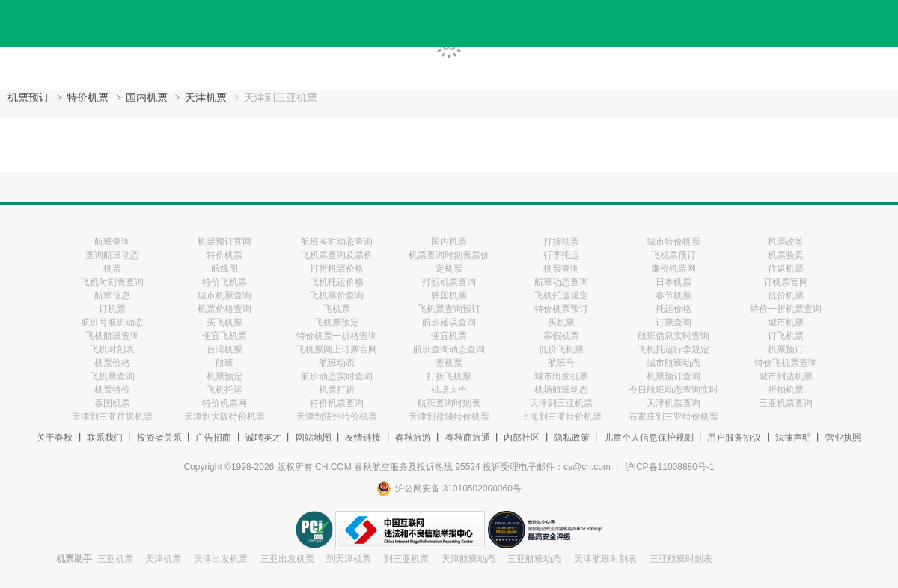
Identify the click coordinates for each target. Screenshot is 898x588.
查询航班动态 (112, 255)
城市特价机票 (673, 242)
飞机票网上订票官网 (337, 349)
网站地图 (314, 438)
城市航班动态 (673, 363)
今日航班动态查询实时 (673, 390)
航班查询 (112, 242)
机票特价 (112, 390)
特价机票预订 (561, 309)
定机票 (449, 269)
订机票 (112, 309)
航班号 (561, 363)
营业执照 (843, 438)
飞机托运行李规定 (673, 349)
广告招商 (213, 438)
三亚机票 (115, 559)
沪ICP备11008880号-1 (670, 467)
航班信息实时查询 (673, 336)
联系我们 (105, 438)
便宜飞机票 (224, 336)
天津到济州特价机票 (337, 417)
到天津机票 (349, 559)
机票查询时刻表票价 (449, 255)
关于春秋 (55, 438)
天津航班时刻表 (605, 559)
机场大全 (449, 390)
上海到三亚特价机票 (561, 417)
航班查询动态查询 (449, 349)
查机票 (449, 363)
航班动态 (337, 363)
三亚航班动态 (534, 559)
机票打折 (337, 390)
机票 (112, 269)
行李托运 (561, 255)
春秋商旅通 (468, 438)
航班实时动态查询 (337, 242)
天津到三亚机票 (561, 403)
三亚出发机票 (287, 559)
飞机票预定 (337, 322)
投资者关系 (159, 438)
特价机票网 (224, 403)
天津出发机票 (221, 559)
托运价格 (673, 309)
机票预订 (28, 98)
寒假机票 (561, 336)
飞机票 (337, 309)
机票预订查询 (673, 376)
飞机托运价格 (337, 282)
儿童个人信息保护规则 (649, 438)
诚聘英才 (263, 438)
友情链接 (363, 438)
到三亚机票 (406, 559)
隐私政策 (572, 438)
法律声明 (793, 438)
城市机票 (786, 322)
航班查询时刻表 (449, 403)
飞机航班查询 (112, 336)
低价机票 (786, 295)
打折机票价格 (337, 269)
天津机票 (206, 98)
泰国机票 (112, 403)
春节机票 (673, 295)
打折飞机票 (449, 376)
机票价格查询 (224, 309)
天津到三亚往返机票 (112, 417)
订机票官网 (786, 282)
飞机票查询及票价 (337, 255)
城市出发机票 (561, 376)
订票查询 (673, 322)
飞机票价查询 (337, 295)
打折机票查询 (449, 282)
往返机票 (786, 269)
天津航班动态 (468, 559)
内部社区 (522, 438)
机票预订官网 (224, 242)
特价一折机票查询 (786, 309)
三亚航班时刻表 (681, 559)
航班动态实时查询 (337, 376)
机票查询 (561, 269)
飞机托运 (224, 390)
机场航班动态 (561, 390)
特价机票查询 (337, 403)
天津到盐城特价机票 (449, 417)
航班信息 (112, 295)
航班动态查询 (561, 282)
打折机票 (561, 242)
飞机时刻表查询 (112, 282)
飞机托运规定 (561, 295)
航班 (224, 363)
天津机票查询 (673, 403)
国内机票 (147, 98)
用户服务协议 (734, 438)
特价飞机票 (224, 282)
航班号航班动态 (112, 322)
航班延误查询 (449, 322)
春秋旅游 (413, 438)
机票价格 (112, 363)
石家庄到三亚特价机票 (673, 417)
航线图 (224, 269)
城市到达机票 (786, 376)
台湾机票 (224, 349)
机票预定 (224, 376)
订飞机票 (786, 336)
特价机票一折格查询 (337, 336)
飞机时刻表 (112, 349)
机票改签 (786, 242)
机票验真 (786, 255)
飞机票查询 (112, 376)
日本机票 (673, 282)
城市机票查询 (224, 295)
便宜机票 (449, 336)
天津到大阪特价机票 (224, 417)
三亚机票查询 (786, 403)
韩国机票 (449, 295)
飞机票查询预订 (449, 309)
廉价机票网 (673, 269)
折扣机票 (786, 390)
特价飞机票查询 (786, 363)
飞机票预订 (673, 255)
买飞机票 (224, 322)
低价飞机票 (561, 349)
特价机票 (88, 98)
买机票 (561, 322)
